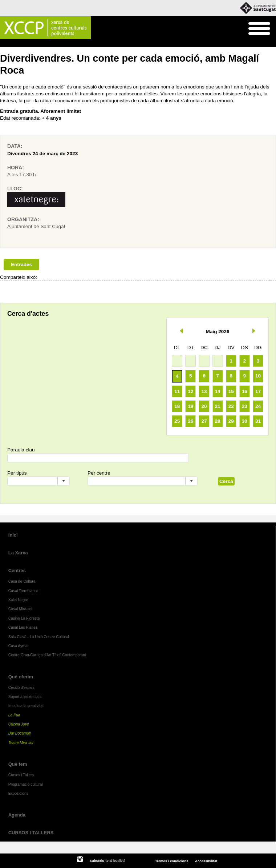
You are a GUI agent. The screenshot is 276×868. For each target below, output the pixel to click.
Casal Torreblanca (23, 591)
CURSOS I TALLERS (31, 833)
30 (245, 421)
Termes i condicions (172, 861)
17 (258, 391)
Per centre (99, 473)
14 (218, 391)
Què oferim (21, 677)
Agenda (17, 815)
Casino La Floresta (24, 618)
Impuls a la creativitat (26, 706)
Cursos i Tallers (21, 775)
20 (204, 406)
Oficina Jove (19, 724)
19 (190, 406)
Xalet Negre (18, 600)
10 (258, 376)
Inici (4, 44)
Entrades (21, 264)
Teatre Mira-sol (21, 743)
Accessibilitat (206, 861)
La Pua (14, 715)
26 (190, 421)
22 (231, 406)
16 (245, 391)
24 (258, 406)
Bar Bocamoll (19, 733)
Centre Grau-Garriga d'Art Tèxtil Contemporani (47, 655)
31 (258, 421)
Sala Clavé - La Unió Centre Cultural (39, 637)
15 (231, 391)
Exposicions (18, 793)
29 (231, 421)
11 (177, 391)
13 (204, 391)
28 (218, 421)
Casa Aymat (19, 646)
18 (177, 406)
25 (177, 421)
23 (245, 406)
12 (190, 391)
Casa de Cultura (22, 581)
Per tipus (17, 473)
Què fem (20, 44)
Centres (17, 571)
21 (218, 406)
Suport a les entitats (25, 697)
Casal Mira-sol (20, 609)
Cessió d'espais (21, 688)
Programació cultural (53, 44)
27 (204, 421)
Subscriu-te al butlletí (107, 861)
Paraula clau (21, 450)
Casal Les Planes (23, 627)
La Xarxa (18, 553)
